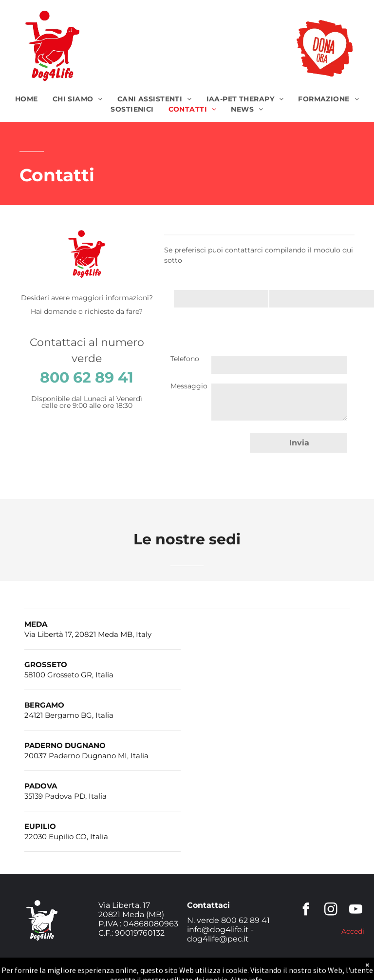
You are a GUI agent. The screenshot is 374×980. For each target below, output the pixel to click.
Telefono (185, 359)
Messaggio (189, 386)
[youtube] (356, 911)
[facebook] (306, 911)
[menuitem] (27, 99)
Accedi (353, 931)
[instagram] (331, 911)
